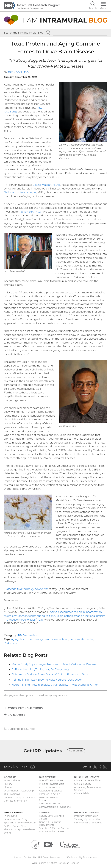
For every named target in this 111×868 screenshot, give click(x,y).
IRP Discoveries (27, 635)
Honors (8, 787)
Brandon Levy (19, 72)
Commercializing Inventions (55, 807)
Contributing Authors (25, 708)
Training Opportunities (87, 819)
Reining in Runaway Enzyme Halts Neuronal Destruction (47, 680)
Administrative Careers (52, 831)
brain (65, 639)
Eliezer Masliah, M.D (47, 185)
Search (75, 863)
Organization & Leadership (19, 791)
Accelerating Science (51, 791)
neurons (75, 639)
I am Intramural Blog (15, 819)
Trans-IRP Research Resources (50, 799)
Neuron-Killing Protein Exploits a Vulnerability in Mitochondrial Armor (55, 685)
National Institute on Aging (21, 192)
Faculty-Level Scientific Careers (52, 817)
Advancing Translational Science (88, 789)
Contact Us (30, 857)
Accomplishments (49, 787)
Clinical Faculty (83, 784)
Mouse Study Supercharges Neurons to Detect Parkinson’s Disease (54, 664)
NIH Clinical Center (87, 777)
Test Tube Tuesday (31, 639)
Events (8, 833)
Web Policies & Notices (44, 863)
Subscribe (76, 751)
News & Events (13, 813)
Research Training (86, 813)
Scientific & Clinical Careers (54, 828)
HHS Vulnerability (80, 857)
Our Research (48, 777)
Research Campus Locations (20, 797)
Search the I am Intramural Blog (24, 33)
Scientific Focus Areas (51, 780)
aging (15, 639)
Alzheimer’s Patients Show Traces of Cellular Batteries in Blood (50, 674)
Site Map (64, 863)
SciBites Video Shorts (16, 826)
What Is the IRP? (13, 780)
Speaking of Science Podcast (20, 823)
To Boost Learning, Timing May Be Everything (40, 669)
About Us (10, 777)
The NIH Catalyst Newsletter (20, 829)
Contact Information (15, 801)
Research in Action (50, 794)
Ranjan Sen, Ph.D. (30, 212)
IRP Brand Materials (49, 857)
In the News (11, 816)
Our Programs (12, 794)
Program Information (86, 816)
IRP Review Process (50, 804)
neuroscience (52, 639)
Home (18, 857)
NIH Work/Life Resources (88, 823)
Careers (44, 813)
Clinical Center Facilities (88, 780)
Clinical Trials (82, 793)
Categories (16, 715)
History (8, 784)
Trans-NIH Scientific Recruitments (50, 823)
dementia (87, 639)
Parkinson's (11, 643)
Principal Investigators (52, 784)
